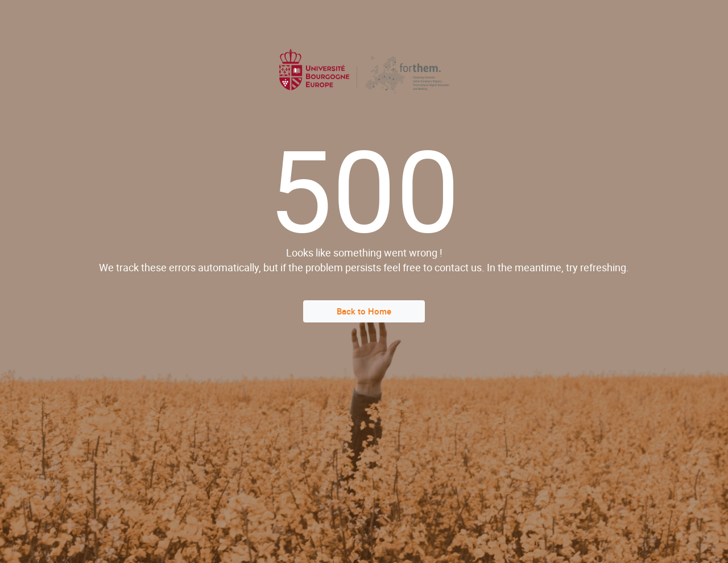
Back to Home (364, 311)
